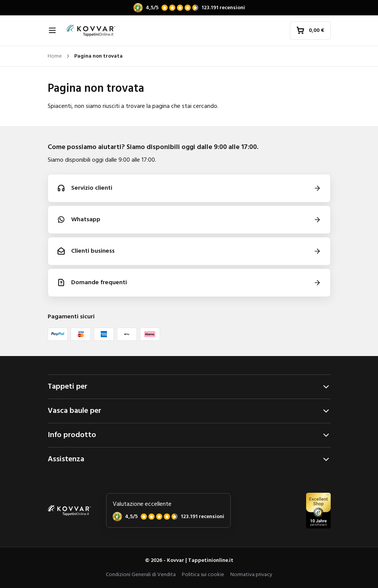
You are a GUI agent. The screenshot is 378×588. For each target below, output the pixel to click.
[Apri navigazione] (52, 30)
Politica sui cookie (203, 575)
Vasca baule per (189, 411)
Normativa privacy (251, 575)
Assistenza (189, 459)
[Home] (91, 31)
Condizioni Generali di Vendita (141, 575)
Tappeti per (189, 387)
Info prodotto (189, 435)
